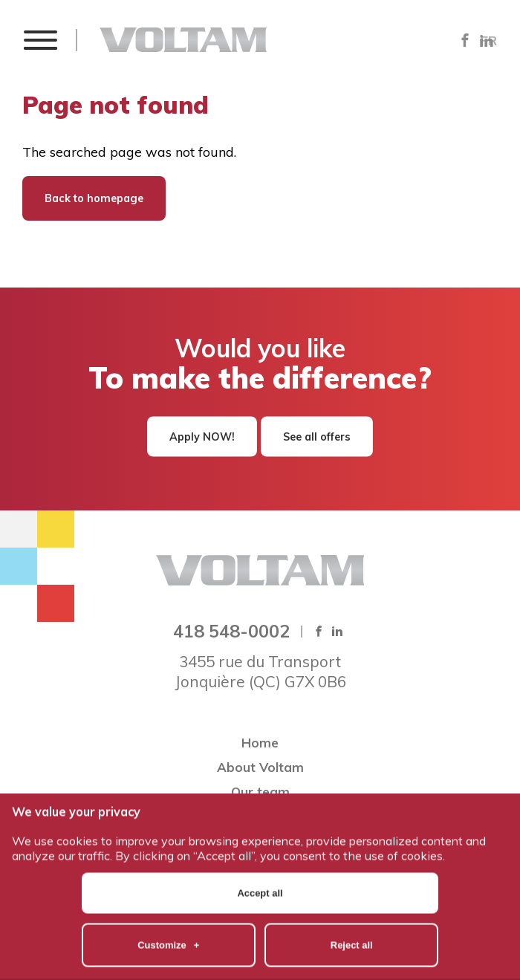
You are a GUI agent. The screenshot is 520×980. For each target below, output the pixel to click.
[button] (40, 40)
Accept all (260, 861)
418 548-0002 (231, 631)
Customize (168, 913)
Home (260, 743)
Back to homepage (94, 198)
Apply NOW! (202, 437)
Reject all (352, 913)
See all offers (317, 437)
